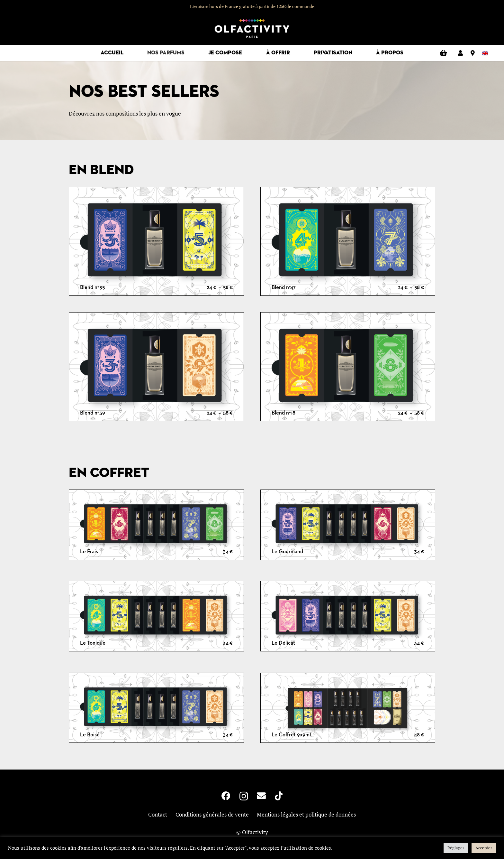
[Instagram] (244, 796)
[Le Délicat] (348, 617)
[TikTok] (279, 796)
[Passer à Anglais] (486, 53)
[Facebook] (226, 796)
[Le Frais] (156, 525)
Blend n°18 (283, 413)
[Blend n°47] (348, 242)
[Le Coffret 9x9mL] (348, 709)
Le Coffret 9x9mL (292, 735)
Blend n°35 (92, 288)
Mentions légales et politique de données (306, 814)
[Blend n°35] (156, 242)
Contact (158, 814)
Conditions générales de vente (212, 814)
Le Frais (89, 552)
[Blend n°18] (348, 367)
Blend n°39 (93, 413)
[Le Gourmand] (348, 525)
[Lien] (460, 53)
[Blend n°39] (156, 367)
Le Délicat (283, 643)
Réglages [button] (456, 848)
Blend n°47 (284, 288)
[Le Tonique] (156, 617)
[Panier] (443, 53)
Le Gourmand (287, 552)
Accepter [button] (484, 848)
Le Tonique (93, 643)
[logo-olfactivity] (252, 29)
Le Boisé (90, 735)
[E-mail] (261, 796)
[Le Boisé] (156, 709)
